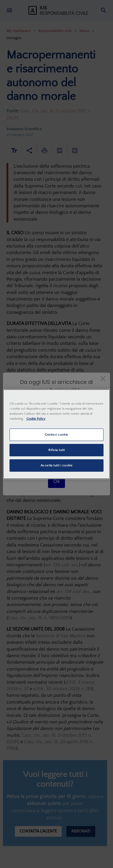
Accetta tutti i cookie (57, 465)
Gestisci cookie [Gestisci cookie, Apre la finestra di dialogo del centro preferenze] (56, 435)
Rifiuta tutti (56, 450)
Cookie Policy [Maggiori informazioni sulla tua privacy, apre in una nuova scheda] (36, 419)
